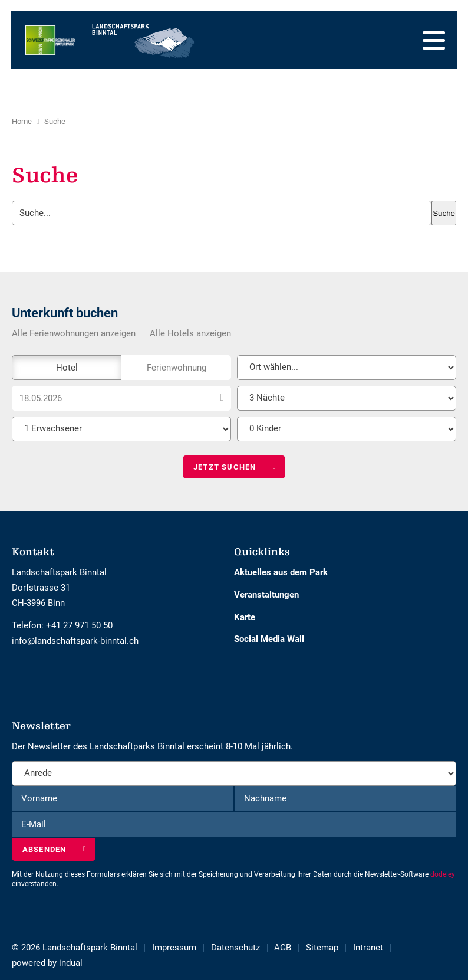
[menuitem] (182, 948)
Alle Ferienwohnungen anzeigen (74, 333)
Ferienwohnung (177, 368)
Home (22, 121)
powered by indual (47, 963)
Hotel (67, 368)
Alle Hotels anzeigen (190, 333)
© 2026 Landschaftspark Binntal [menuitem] (75, 948)
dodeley (443, 874)
